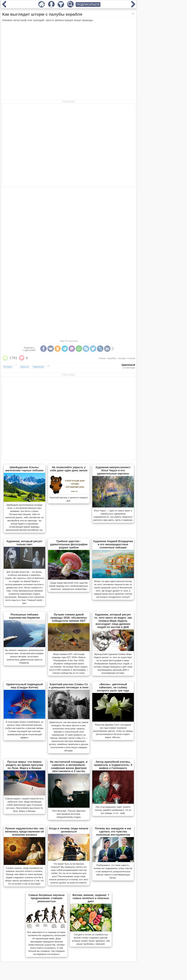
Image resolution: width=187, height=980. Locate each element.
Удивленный (128, 365)
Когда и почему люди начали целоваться (69, 830)
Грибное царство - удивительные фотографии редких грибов (69, 544)
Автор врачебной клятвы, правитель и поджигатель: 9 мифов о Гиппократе (113, 765)
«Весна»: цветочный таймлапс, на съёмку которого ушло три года (113, 687)
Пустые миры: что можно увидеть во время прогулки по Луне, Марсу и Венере (24, 765)
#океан (102, 358)
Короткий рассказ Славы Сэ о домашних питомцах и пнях (69, 686)
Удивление (38, 367)
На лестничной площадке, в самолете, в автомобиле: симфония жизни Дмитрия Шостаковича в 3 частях (69, 766)
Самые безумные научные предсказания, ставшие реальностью (47, 898)
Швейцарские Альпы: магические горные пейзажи (24, 469)
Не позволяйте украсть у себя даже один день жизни (69, 469)
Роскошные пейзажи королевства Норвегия (24, 616)
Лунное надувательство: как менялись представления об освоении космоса (24, 832)
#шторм (122, 358)
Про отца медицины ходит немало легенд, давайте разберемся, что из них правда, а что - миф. (113, 810)
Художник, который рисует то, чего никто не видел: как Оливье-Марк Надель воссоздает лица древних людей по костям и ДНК (113, 621)
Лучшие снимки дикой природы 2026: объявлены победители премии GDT (69, 618)
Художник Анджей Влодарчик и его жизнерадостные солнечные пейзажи (113, 544)
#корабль (112, 358)
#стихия (131, 358)
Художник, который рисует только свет (24, 543)
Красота (25, 367)
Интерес (8, 367)
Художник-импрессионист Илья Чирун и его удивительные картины (113, 470)
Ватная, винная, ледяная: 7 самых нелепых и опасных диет (91, 898)
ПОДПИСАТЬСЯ (88, 4)
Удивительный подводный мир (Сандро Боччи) (24, 686)
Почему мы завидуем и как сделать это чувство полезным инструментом (113, 832)
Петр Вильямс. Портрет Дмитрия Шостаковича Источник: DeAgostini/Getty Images (69, 814)
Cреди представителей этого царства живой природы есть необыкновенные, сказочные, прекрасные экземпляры (69, 586)
